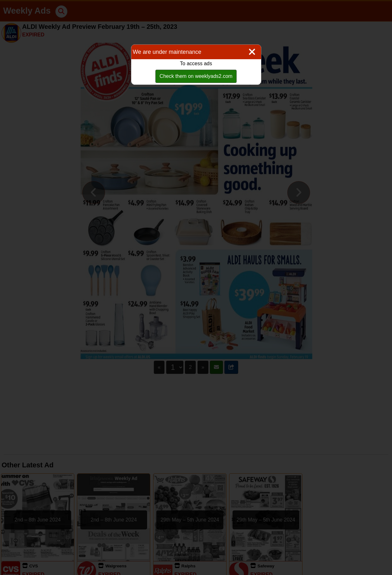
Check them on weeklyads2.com (196, 76)
